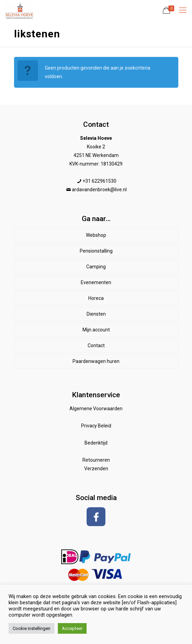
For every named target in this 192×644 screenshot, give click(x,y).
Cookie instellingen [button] (31, 628)
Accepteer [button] (72, 628)
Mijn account (96, 330)
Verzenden (96, 469)
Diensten (96, 314)
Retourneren (96, 460)
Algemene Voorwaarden (96, 409)
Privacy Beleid (96, 426)
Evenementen (96, 282)
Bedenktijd (96, 443)
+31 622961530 (99, 181)
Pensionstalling (96, 251)
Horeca (96, 298)
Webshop (96, 235)
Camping (96, 267)
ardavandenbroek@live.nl (99, 190)
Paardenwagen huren (96, 361)
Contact (96, 345)
